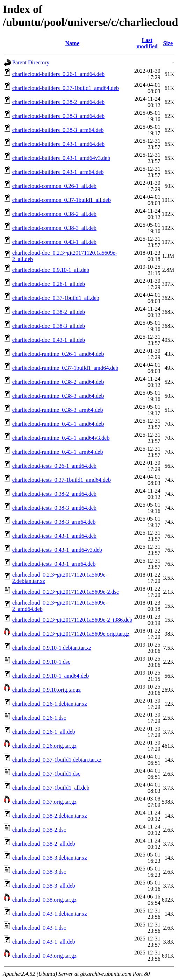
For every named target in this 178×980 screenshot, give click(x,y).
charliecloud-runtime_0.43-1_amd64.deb (58, 424)
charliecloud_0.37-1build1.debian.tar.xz (57, 760)
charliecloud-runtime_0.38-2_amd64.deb (58, 382)
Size (168, 43)
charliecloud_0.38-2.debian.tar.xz (50, 816)
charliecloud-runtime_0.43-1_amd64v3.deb (61, 438)
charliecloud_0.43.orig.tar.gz (44, 956)
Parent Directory (31, 62)
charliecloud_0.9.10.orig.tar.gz (47, 690)
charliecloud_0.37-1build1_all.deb (51, 788)
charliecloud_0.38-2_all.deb (44, 844)
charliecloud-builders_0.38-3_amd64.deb (58, 116)
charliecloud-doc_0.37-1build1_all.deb (56, 298)
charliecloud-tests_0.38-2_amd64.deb (54, 494)
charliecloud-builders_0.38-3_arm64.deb (58, 130)
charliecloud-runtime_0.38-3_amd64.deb (58, 396)
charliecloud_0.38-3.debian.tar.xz (50, 858)
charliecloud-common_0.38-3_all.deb (54, 228)
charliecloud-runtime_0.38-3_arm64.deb (58, 410)
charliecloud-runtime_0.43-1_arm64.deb (58, 452)
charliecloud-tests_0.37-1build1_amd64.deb (62, 480)
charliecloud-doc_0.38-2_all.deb (49, 312)
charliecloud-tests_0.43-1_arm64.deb (54, 564)
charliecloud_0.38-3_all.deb (44, 886)
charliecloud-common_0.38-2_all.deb (54, 214)
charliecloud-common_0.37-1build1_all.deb (62, 200)
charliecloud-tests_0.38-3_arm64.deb (54, 522)
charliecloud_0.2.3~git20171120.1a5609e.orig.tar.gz (71, 634)
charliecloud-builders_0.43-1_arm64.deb (58, 172)
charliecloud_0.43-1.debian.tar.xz (50, 914)
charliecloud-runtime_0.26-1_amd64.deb (58, 354)
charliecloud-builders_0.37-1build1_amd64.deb (66, 88)
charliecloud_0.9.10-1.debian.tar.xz (52, 648)
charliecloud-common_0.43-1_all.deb (54, 242)
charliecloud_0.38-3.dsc (39, 872)
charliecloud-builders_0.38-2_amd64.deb (58, 102)
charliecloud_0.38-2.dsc (39, 830)
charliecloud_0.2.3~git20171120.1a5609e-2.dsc (66, 592)
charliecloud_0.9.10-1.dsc (41, 662)
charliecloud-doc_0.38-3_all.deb (49, 326)
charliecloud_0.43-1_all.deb (44, 942)
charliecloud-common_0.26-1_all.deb (54, 186)
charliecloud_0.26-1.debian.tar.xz (50, 704)
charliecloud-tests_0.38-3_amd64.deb (54, 508)
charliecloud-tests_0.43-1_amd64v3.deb (57, 550)
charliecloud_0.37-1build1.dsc (46, 774)
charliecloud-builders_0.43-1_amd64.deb (58, 144)
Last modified (147, 43)
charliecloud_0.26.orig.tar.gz (44, 746)
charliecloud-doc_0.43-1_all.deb (49, 340)
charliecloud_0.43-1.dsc (39, 928)
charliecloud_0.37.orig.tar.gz (44, 802)
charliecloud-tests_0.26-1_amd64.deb (54, 466)
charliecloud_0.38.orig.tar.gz (44, 900)
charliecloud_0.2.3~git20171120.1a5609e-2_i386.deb (72, 620)
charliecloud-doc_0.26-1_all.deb (49, 284)
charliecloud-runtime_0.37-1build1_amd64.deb (65, 368)
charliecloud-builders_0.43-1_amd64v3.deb (61, 158)
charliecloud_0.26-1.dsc (39, 718)
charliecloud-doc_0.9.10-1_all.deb (51, 270)
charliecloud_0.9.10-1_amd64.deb (51, 676)
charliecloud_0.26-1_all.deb (44, 732)
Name (72, 43)
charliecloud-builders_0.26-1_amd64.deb (58, 74)
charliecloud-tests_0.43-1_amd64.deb (54, 536)
